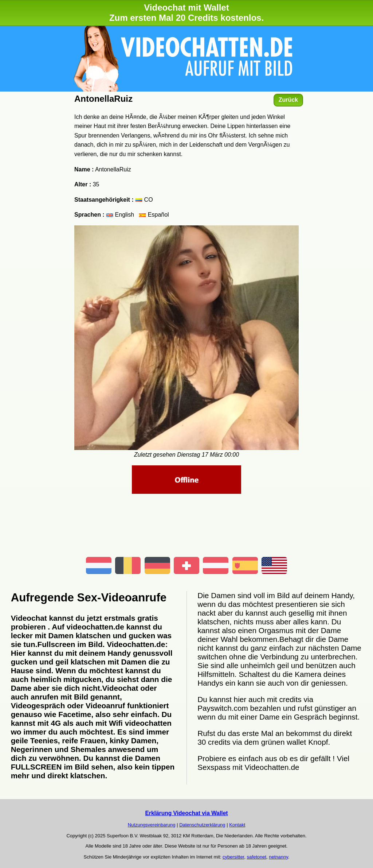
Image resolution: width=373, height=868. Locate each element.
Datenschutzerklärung (202, 825)
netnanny (278, 857)
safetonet (257, 857)
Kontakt (237, 825)
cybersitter (233, 857)
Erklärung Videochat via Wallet (186, 813)
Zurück (288, 100)
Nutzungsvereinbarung (152, 825)
